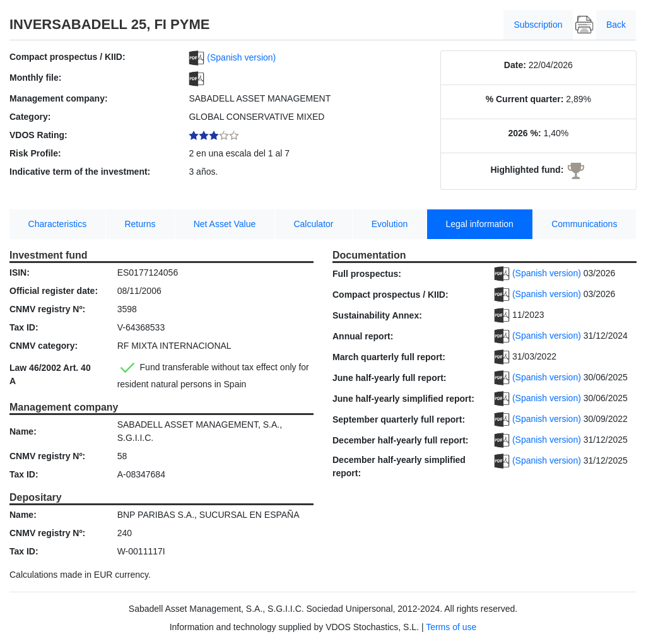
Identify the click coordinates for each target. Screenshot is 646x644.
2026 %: (524, 133)
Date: (515, 65)
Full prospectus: (367, 274)
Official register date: (54, 291)
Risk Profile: (35, 153)
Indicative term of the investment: (80, 172)
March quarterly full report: (389, 357)
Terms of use (451, 627)
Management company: (59, 98)
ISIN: (20, 272)
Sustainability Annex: (377, 315)
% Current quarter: (525, 99)
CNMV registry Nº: (47, 309)
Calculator (313, 224)
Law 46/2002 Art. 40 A (50, 374)
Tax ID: (24, 327)
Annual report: (363, 336)
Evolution (390, 224)
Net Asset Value (225, 224)
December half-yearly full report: (401, 440)
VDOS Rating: (38, 135)
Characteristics (58, 224)
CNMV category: (44, 346)
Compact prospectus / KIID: (68, 57)
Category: (30, 117)
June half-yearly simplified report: (403, 399)
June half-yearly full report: (389, 378)
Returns (140, 224)
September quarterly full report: (399, 419)
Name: (23, 431)
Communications (584, 224)
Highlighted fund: (527, 170)
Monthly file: (35, 78)
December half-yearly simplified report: (399, 466)
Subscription (538, 25)
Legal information (480, 224)
